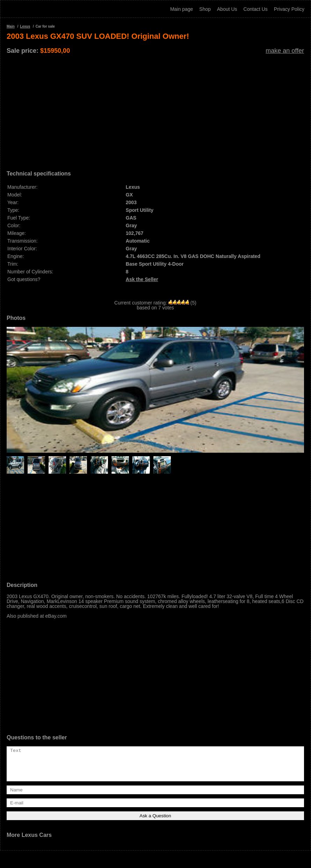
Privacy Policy (289, 9)
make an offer (285, 51)
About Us (227, 9)
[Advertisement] (155, 110)
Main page (182, 9)
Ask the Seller (142, 279)
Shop (205, 9)
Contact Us (256, 9)
